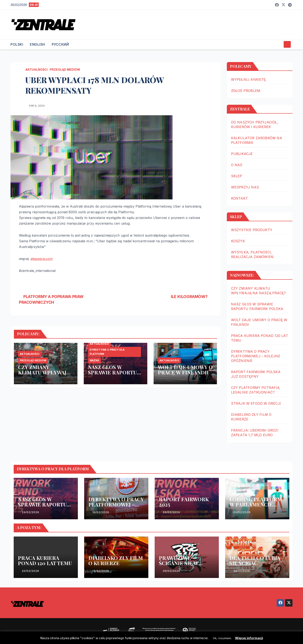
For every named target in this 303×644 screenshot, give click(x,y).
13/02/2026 (101, 571)
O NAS (237, 165)
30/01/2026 (242, 571)
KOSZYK (238, 241)
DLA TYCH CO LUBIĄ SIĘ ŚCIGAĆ (255, 560)
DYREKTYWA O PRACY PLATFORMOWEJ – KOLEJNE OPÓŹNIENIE (256, 356)
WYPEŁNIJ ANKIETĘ (249, 80)
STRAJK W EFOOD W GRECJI (256, 403)
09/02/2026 (171, 512)
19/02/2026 (101, 512)
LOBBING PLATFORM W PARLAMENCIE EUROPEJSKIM (256, 504)
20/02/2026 (31, 571)
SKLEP (237, 176)
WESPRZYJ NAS (245, 187)
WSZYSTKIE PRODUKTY (252, 230)
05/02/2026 (242, 512)
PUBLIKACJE (242, 154)
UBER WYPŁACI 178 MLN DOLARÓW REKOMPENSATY (95, 85)
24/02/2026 (31, 512)
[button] (279, 44)
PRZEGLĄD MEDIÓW (65, 70)
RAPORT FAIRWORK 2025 (184, 502)
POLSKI (17, 44)
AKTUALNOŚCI (36, 70)
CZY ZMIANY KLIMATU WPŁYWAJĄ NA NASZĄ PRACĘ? (44, 372)
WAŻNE (94, 360)
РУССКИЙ (60, 44)
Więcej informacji (249, 638)
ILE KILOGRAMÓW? (191, 297)
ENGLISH (37, 44)
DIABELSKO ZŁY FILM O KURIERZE (116, 560)
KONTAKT (239, 198)
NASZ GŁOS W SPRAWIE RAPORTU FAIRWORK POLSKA (113, 372)
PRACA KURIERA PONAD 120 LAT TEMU (45, 560)
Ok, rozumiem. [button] (222, 638)
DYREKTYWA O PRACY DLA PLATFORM (107, 352)
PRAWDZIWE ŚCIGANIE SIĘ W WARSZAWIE (179, 563)
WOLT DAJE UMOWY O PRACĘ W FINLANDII (185, 370)
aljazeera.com (42, 259)
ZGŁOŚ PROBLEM (246, 91)
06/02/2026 (171, 571)
